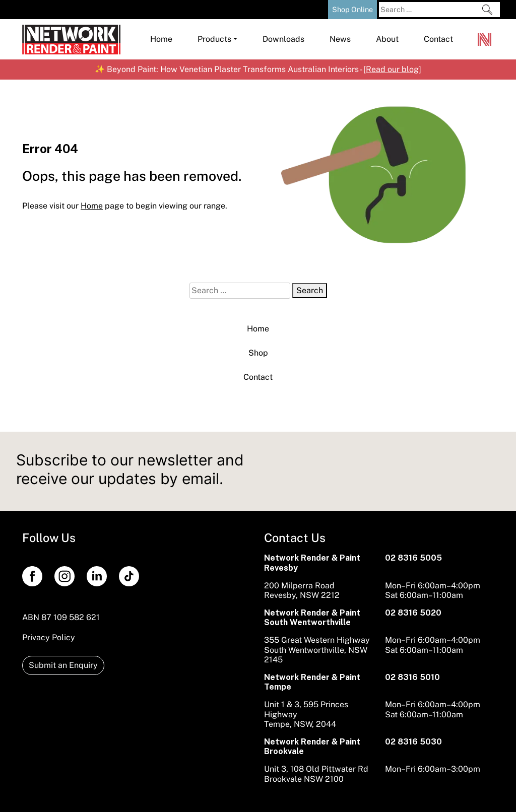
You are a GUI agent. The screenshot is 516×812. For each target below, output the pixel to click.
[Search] (487, 10)
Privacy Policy (49, 637)
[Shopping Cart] (317, 9)
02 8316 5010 (412, 677)
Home (258, 329)
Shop (258, 353)
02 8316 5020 (413, 613)
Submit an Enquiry (63, 665)
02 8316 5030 (413, 742)
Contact (258, 377)
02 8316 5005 (413, 558)
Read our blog (392, 69)
